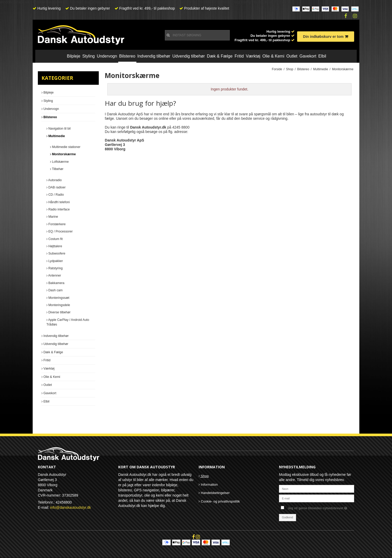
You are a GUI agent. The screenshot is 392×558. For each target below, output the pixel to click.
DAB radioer (56, 187)
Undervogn (107, 56)
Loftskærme (59, 162)
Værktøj (253, 56)
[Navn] (317, 488)
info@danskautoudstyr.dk (70, 507)
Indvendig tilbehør (154, 56)
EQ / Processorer (59, 231)
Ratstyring (55, 268)
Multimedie (56, 136)
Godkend (288, 517)
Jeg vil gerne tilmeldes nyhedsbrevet (321, 507)
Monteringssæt (58, 298)
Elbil (322, 56)
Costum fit (55, 239)
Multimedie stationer (65, 147)
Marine (52, 217)
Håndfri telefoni (58, 202)
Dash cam (55, 290)
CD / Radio (55, 195)
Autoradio (54, 180)
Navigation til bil (58, 129)
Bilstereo (127, 56)
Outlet (292, 56)
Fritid (239, 56)
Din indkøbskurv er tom (326, 37)
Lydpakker (55, 261)
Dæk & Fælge (220, 56)
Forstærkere (56, 224)
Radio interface (58, 209)
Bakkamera (55, 283)
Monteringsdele (58, 305)
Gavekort (308, 56)
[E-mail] (317, 498)
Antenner (54, 276)
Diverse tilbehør (58, 312)
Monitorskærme (63, 154)
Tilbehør (57, 169)
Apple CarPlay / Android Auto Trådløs (68, 322)
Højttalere (54, 246)
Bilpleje (74, 56)
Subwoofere (56, 253)
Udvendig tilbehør (189, 56)
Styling (88, 56)
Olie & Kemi (273, 56)
